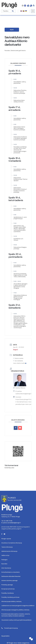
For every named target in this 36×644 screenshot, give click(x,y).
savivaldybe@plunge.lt (14, 523)
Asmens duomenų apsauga (9, 580)
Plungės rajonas (6, 539)
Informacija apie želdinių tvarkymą (11, 601)
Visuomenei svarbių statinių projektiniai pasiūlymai (16, 620)
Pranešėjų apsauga (7, 585)
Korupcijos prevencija (8, 589)
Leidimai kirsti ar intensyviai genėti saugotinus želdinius (18, 606)
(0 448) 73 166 (8, 521)
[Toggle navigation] (33, 11)
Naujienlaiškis (5, 636)
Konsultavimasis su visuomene (11, 572)
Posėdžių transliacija (8, 593)
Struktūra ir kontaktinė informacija (12, 543)
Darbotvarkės (18, 358)
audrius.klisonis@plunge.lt (24, 394)
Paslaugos (4, 560)
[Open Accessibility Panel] (25, 5)
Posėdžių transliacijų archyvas (10, 597)
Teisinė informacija (7, 547)
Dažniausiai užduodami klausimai (11, 576)
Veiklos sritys (5, 555)
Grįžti (12, 30)
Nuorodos (4, 564)
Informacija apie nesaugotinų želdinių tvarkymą (15, 610)
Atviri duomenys (6, 568)
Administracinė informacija (9, 551)
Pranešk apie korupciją (10, 628)
